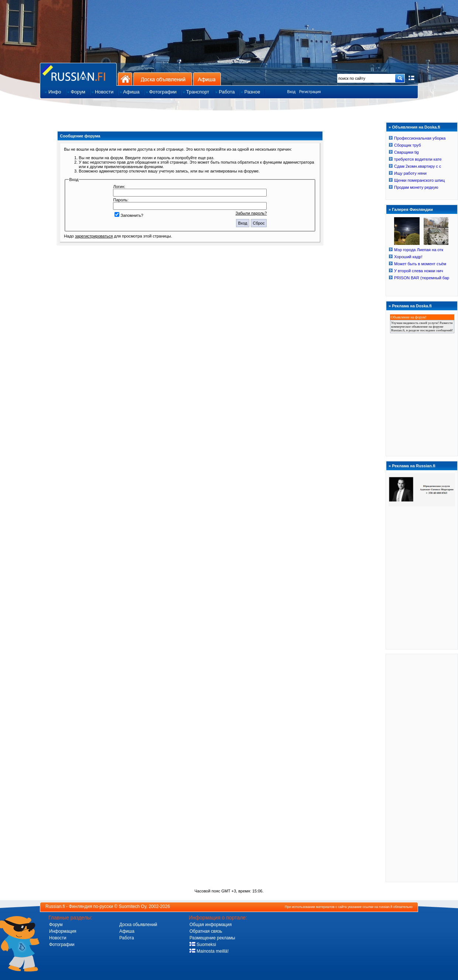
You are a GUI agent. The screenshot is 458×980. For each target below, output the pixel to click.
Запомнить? (129, 215)
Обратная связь (206, 931)
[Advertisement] (422, 768)
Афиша (207, 79)
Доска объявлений (163, 79)
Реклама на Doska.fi (412, 306)
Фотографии (62, 945)
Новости (58, 938)
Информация (63, 931)
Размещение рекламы (212, 938)
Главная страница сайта (78, 74)
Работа (127, 938)
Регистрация (310, 92)
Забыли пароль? (251, 213)
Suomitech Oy (133, 906)
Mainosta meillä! (209, 951)
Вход (291, 92)
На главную (125, 79)
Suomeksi (203, 945)
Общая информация (211, 925)
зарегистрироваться (94, 236)
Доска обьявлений (138, 925)
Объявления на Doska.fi (416, 127)
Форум (56, 925)
